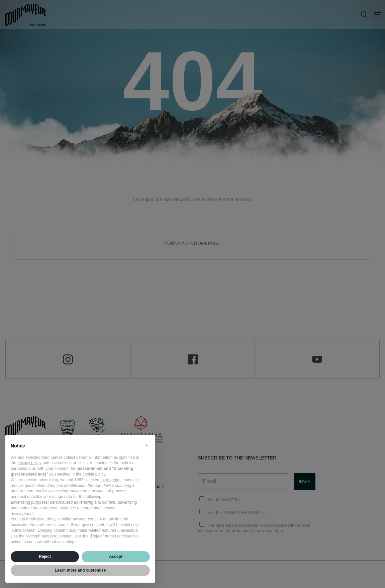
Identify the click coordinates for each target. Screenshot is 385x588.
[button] (147, 445)
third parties (111, 480)
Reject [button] (45, 557)
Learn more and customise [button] (80, 570)
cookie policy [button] (94, 474)
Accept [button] (116, 557)
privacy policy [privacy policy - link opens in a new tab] (29, 463)
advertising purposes (29, 502)
